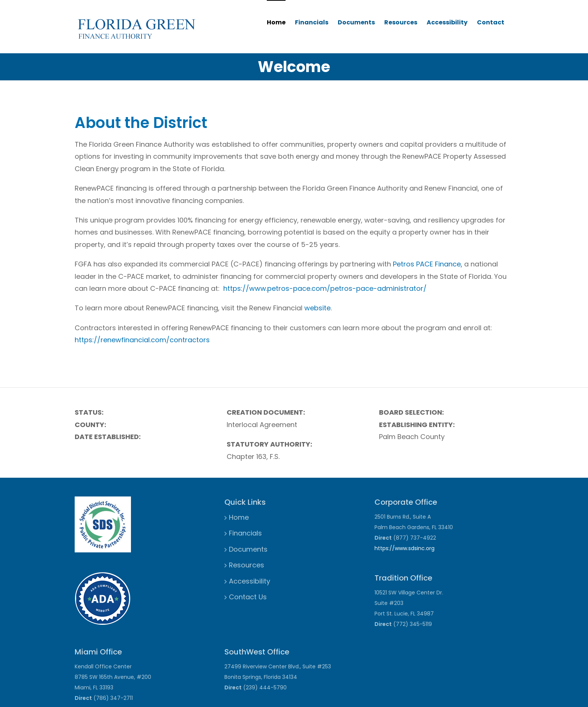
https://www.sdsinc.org (405, 548)
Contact (491, 22)
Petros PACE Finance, (428, 264)
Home (276, 22)
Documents (356, 22)
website (317, 308)
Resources (401, 22)
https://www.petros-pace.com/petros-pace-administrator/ (325, 288)
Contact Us (248, 597)
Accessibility (447, 22)
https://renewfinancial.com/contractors (142, 340)
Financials (312, 22)
